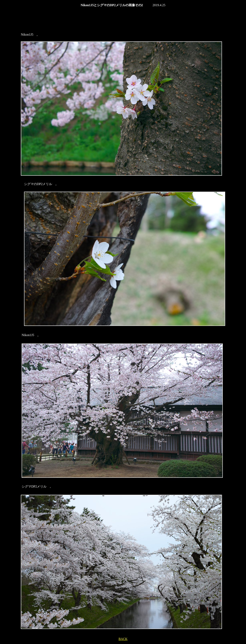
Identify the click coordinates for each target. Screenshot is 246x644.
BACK (123, 639)
